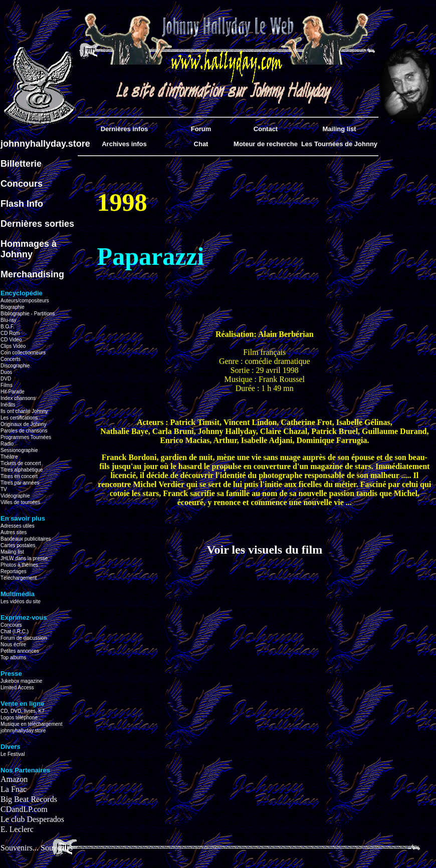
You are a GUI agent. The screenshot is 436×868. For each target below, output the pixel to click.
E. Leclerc (17, 829)
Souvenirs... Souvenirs (37, 848)
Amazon (14, 779)
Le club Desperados (32, 819)
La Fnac (14, 789)
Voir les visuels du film (264, 550)
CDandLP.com (24, 809)
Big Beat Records (29, 799)
